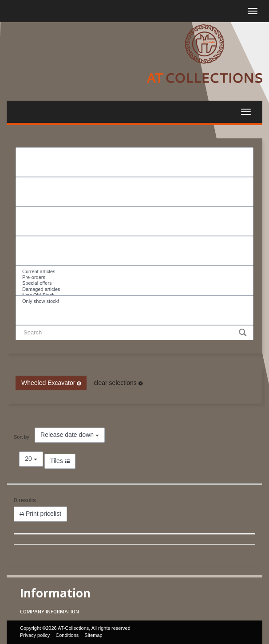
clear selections (118, 383)
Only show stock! (134, 301)
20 (31, 459)
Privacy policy (35, 635)
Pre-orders (134, 277)
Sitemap (93, 635)
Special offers (134, 283)
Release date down (70, 435)
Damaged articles (134, 289)
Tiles (60, 461)
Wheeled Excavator (51, 383)
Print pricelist (40, 514)
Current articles (134, 272)
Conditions (67, 635)
